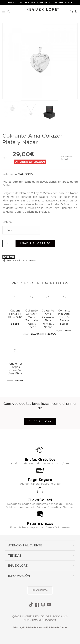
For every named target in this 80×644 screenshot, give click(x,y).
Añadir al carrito (35, 243)
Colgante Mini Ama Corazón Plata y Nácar (64, 317)
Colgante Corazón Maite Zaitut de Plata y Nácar (32, 319)
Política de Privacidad (36, 627)
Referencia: (10, 174)
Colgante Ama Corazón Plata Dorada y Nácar (48, 319)
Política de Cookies (58, 627)
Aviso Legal (18, 627)
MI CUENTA (40, 590)
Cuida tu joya (40, 421)
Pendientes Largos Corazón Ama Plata (15, 368)
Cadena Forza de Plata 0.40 (15, 314)
